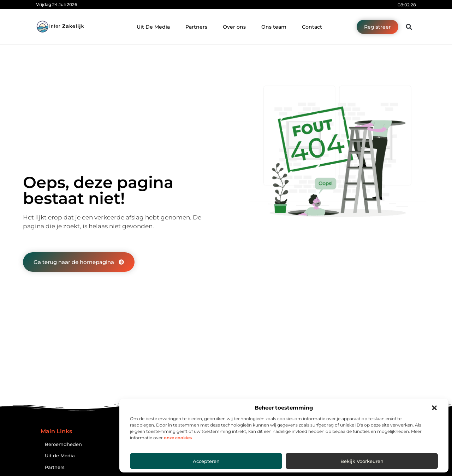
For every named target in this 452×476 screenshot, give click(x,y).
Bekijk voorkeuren (362, 461)
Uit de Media (60, 456)
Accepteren (206, 461)
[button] (434, 408)
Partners (196, 27)
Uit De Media (153, 27)
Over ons (234, 27)
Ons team (274, 27)
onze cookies (178, 438)
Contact (312, 27)
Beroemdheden (63, 444)
